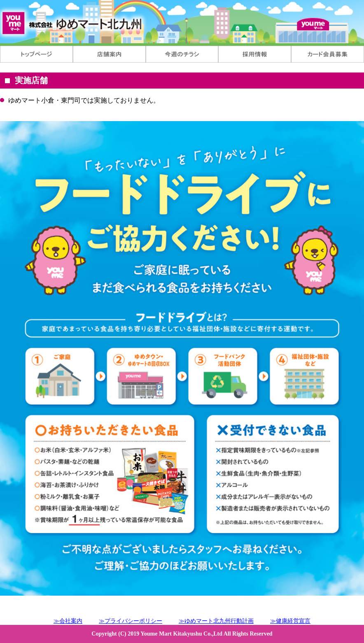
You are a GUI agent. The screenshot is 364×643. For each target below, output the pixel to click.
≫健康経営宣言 (290, 621)
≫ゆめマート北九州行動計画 (216, 621)
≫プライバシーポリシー (131, 621)
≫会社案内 (68, 621)
